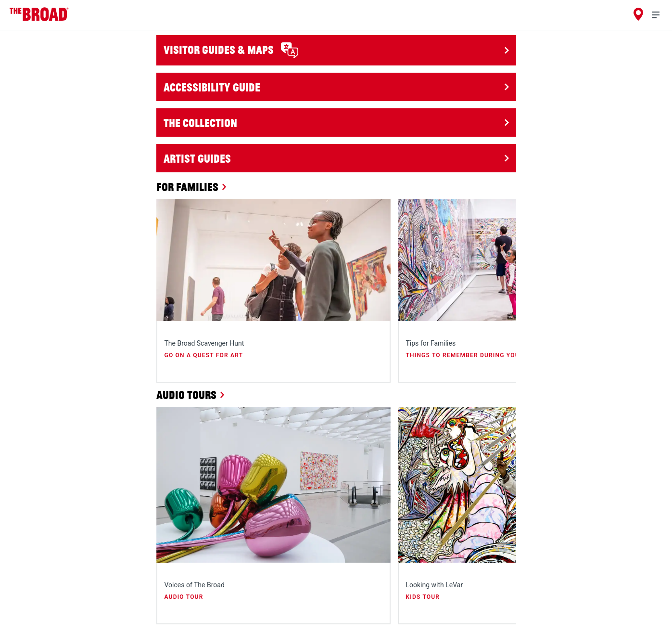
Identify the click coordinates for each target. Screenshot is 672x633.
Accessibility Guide (212, 87)
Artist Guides (197, 158)
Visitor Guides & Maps (231, 50)
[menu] (659, 15)
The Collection (200, 123)
